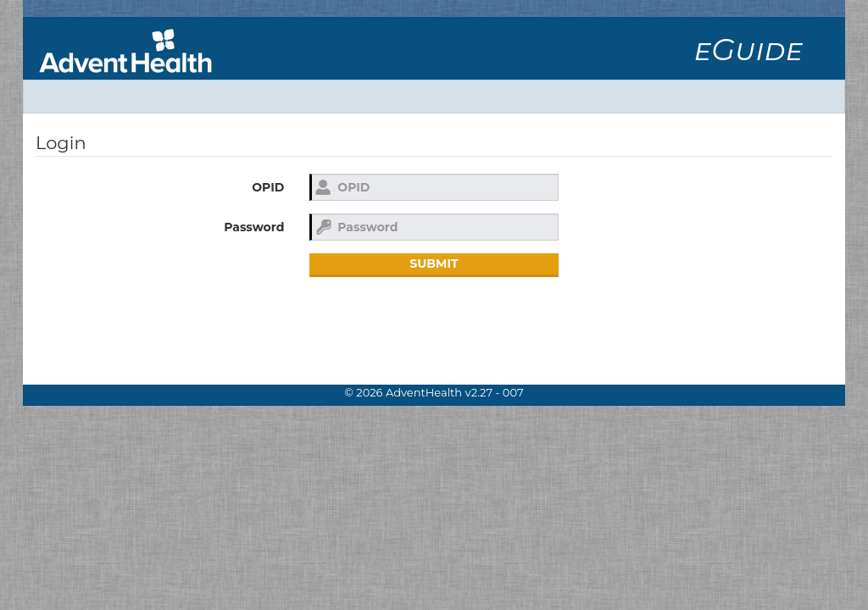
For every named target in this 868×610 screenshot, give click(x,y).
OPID (268, 187)
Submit (434, 263)
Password (254, 227)
